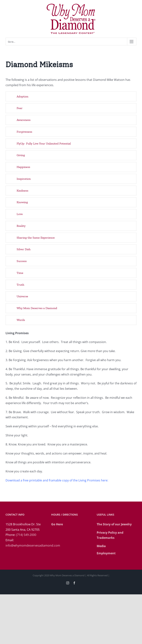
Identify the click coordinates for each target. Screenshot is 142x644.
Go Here (57, 524)
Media (101, 546)
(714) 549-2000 (26, 535)
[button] (71, 97)
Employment (106, 553)
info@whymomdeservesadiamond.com (33, 545)
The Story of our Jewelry (114, 524)
